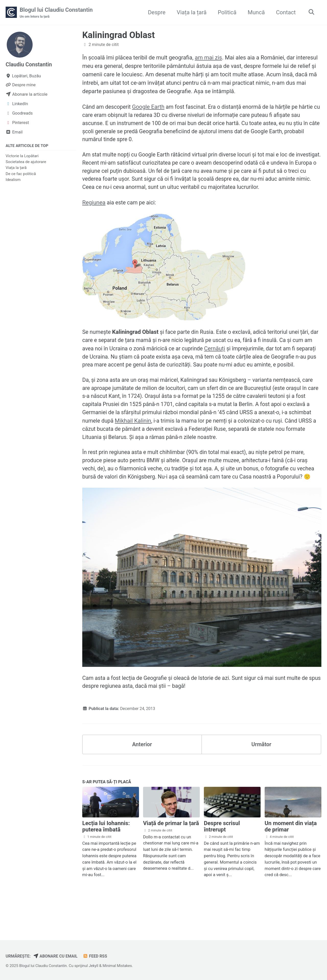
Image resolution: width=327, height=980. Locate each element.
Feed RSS (98, 956)
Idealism (13, 180)
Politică (226, 12)
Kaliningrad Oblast (119, 35)
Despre (155, 12)
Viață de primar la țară (171, 852)
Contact (285, 12)
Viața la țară (190, 12)
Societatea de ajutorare (26, 162)
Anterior (142, 772)
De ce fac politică (21, 174)
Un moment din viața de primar (291, 855)
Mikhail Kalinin (159, 436)
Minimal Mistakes (120, 966)
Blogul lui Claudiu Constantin (56, 13)
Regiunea (94, 206)
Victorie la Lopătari (22, 156)
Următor (261, 772)
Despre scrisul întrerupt (222, 855)
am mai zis (208, 58)
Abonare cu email (57, 956)
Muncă (255, 12)
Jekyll (95, 966)
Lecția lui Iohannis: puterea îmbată (106, 855)
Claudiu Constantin (30, 65)
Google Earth (150, 107)
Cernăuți (228, 353)
